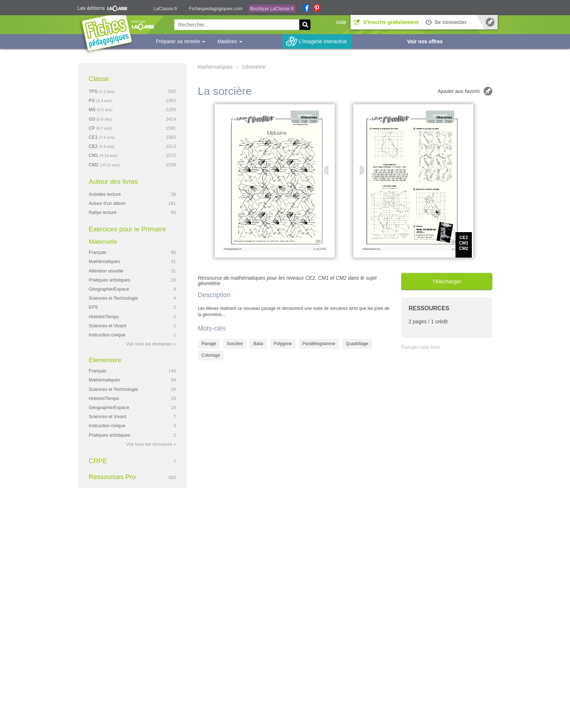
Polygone (283, 344)
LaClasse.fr (165, 9)
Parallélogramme (319, 344)
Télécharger (447, 281)
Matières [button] (230, 41)
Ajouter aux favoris (459, 91)
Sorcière (235, 344)
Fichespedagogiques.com (216, 9)
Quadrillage (357, 344)
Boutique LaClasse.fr (272, 9)
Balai (258, 344)
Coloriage (211, 355)
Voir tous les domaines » (151, 344)
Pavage (209, 344)
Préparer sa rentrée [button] (180, 41)
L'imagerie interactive (323, 41)
